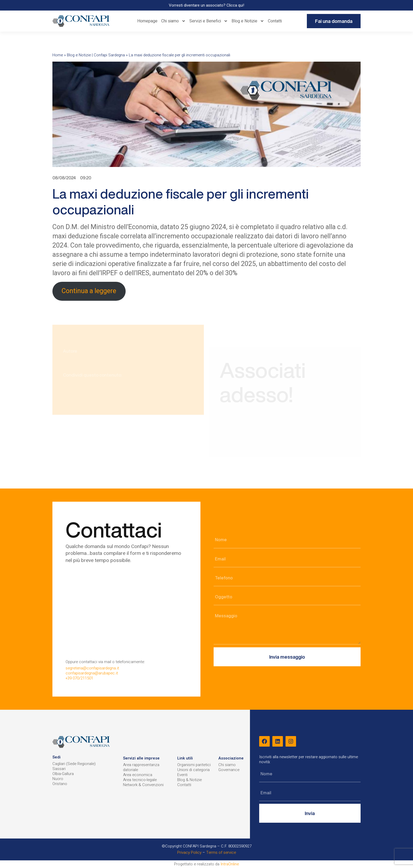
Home (58, 55)
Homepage (147, 21)
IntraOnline (230, 864)
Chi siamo (173, 21)
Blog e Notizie (248, 21)
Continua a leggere (89, 291)
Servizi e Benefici (209, 21)
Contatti (275, 21)
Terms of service (221, 852)
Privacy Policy (189, 852)
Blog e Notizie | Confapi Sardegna (96, 55)
